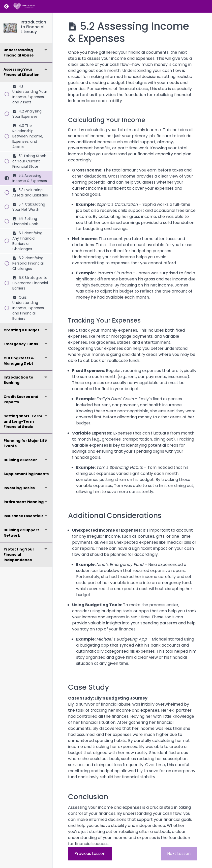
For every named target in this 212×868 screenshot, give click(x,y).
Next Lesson (179, 853)
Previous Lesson (90, 853)
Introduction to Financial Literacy (33, 27)
